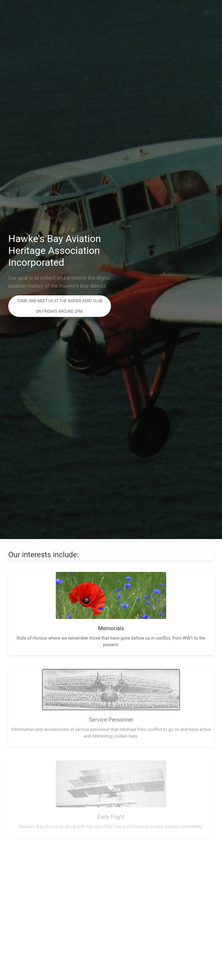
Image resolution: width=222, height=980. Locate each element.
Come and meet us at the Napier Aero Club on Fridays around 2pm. (60, 306)
